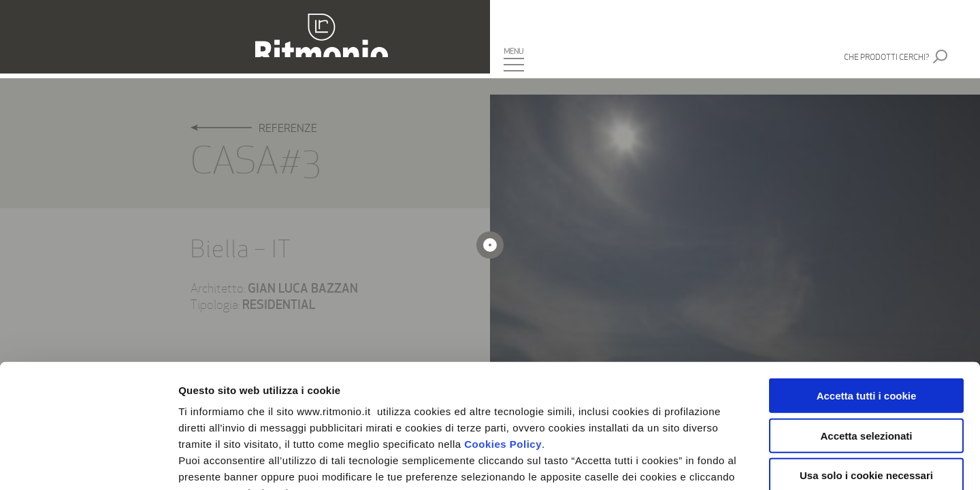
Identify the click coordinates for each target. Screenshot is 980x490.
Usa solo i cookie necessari (866, 360)
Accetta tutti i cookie (867, 280)
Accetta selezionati (866, 320)
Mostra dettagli (716, 463)
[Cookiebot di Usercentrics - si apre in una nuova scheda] (88, 463)
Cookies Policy (503, 328)
